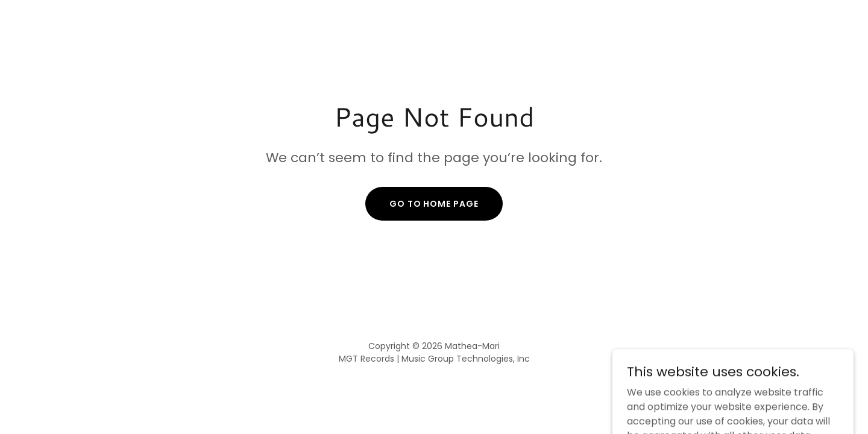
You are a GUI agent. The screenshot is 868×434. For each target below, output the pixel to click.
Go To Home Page (434, 204)
